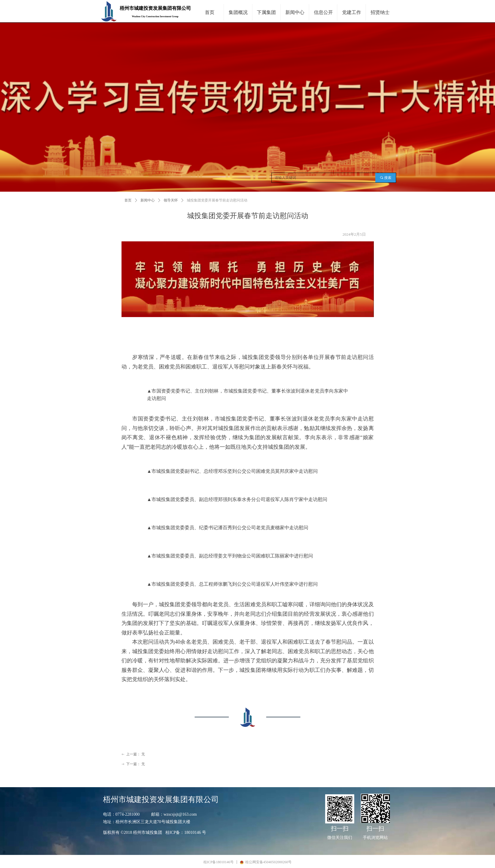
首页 (128, 200)
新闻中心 (148, 200)
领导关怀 (171, 200)
